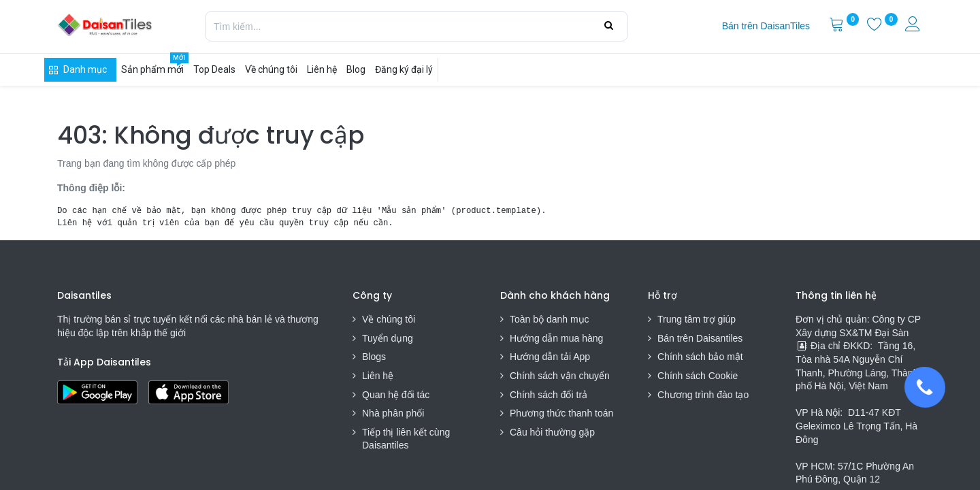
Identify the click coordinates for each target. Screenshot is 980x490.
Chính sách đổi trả (549, 395)
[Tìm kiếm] (609, 26)
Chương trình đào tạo (704, 395)
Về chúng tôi (389, 319)
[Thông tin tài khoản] (914, 26)
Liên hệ (378, 376)
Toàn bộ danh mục (550, 319)
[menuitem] (766, 27)
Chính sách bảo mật (700, 357)
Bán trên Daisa (689, 338)
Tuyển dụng (388, 338)
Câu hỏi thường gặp (552, 432)
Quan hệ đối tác (396, 395)
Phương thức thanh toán (561, 413)
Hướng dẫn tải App (550, 357)
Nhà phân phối (393, 413)
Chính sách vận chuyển (560, 376)
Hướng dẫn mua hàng (556, 338)
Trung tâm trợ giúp (697, 319)
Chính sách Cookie (698, 376)
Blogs (374, 357)
